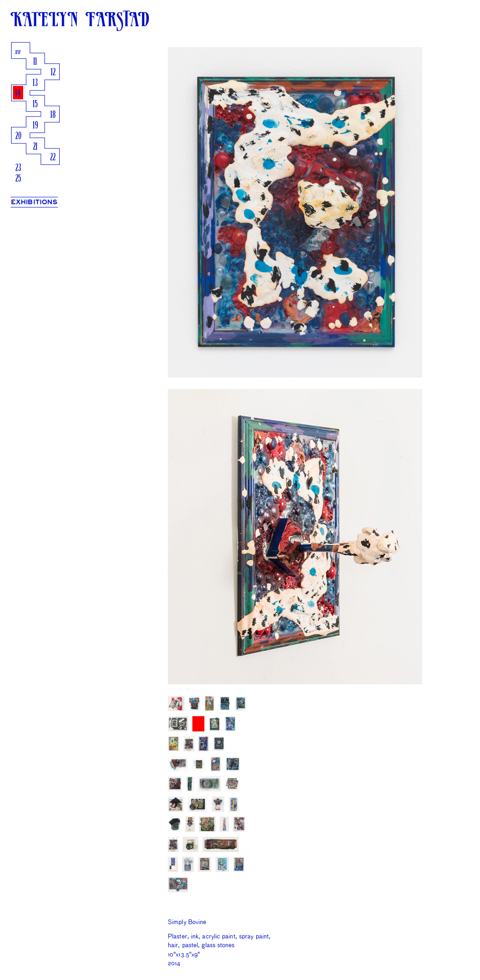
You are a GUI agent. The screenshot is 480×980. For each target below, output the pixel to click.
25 (18, 179)
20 (18, 137)
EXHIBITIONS (34, 202)
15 (35, 105)
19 (35, 126)
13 (35, 83)
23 (18, 168)
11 (35, 62)
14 (18, 94)
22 (53, 158)
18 (53, 115)
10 (18, 52)
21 (35, 147)
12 (53, 73)
